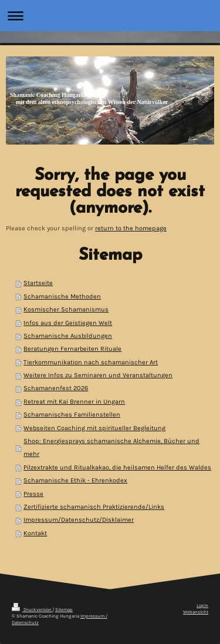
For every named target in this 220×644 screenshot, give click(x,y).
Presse (33, 494)
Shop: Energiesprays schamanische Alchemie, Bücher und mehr (111, 447)
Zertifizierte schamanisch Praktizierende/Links (94, 507)
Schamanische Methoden (62, 296)
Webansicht (196, 612)
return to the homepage (131, 228)
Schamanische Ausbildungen (68, 336)
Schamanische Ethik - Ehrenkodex (75, 480)
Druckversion (32, 610)
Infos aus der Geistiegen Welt (68, 323)
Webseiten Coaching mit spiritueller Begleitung (94, 428)
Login (202, 606)
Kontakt (35, 533)
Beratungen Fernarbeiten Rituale (72, 349)
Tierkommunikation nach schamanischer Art (91, 362)
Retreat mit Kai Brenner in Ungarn (74, 402)
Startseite (38, 283)
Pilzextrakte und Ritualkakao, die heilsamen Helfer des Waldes (117, 467)
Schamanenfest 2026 (56, 388)
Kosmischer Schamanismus (66, 309)
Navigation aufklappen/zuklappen (110, 16)
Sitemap (64, 610)
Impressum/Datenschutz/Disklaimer (79, 520)
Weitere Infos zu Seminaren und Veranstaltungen (98, 375)
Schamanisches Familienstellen (72, 415)
